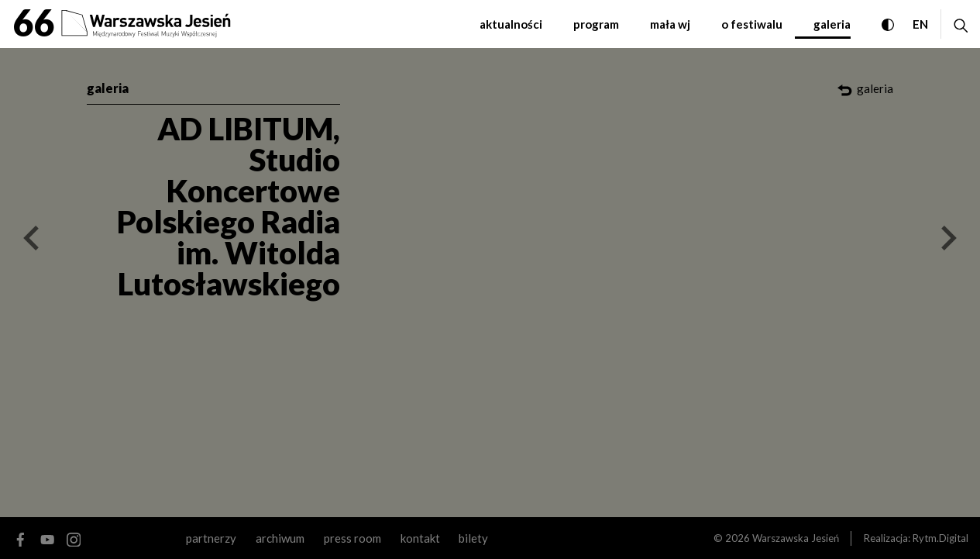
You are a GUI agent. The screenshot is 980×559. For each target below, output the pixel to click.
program (596, 24)
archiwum (280, 538)
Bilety (473, 538)
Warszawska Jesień (796, 538)
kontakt (420, 538)
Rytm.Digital (940, 538)
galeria (832, 24)
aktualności (511, 24)
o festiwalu (752, 24)
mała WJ (670, 24)
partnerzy (211, 538)
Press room (352, 538)
